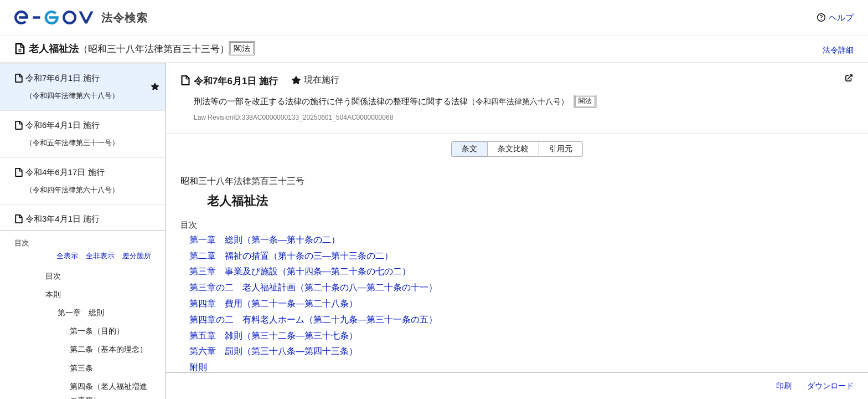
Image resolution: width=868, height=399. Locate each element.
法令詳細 (838, 50)
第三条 (81, 368)
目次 (53, 276)
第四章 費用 (216, 303)
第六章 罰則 (216, 351)
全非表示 (100, 256)
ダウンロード (830, 386)
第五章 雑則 (216, 336)
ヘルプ (841, 17)
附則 (198, 367)
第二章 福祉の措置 (229, 256)
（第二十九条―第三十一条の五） (371, 319)
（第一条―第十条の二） (291, 240)
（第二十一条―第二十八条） (300, 303)
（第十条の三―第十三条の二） (331, 256)
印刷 (784, 386)
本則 (53, 294)
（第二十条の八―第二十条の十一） (366, 287)
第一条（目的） (97, 331)
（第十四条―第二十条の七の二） (344, 271)
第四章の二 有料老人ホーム (247, 319)
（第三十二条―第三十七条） (300, 336)
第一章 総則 (81, 313)
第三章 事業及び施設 (234, 271)
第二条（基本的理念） (108, 349)
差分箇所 (137, 256)
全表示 (67, 256)
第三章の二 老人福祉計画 (242, 287)
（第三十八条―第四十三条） (300, 351)
